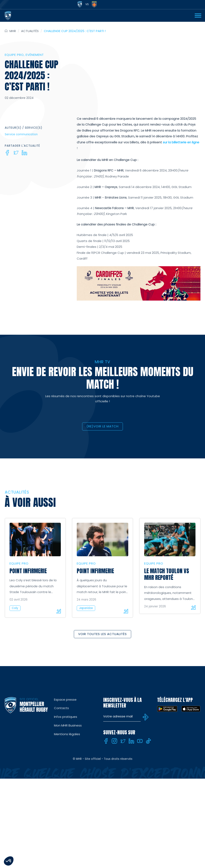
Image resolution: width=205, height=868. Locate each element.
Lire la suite (59, 611)
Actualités (30, 31)
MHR (13, 31)
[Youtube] (140, 741)
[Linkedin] (24, 153)
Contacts (61, 708)
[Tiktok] (148, 741)
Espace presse (65, 700)
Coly (15, 608)
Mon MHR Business (68, 725)
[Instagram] (114, 741)
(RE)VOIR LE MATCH (102, 426)
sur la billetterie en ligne (181, 142)
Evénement (35, 55)
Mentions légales (67, 734)
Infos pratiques (66, 717)
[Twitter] (16, 153)
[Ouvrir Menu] (198, 15)
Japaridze (86, 608)
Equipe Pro (14, 55)
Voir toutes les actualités (102, 634)
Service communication (21, 134)
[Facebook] (7, 153)
